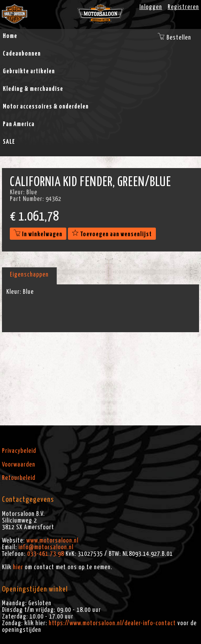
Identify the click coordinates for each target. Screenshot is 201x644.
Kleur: (14, 292)
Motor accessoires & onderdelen (46, 107)
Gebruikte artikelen (29, 71)
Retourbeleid (19, 478)
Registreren (183, 7)
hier (18, 567)
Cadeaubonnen (22, 54)
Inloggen (151, 7)
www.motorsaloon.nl (52, 541)
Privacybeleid (19, 451)
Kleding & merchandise (33, 89)
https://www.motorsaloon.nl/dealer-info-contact (112, 623)
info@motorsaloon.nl (46, 547)
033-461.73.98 (46, 554)
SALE (9, 142)
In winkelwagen (38, 234)
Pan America (19, 124)
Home (10, 36)
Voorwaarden (19, 465)
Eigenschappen (29, 275)
